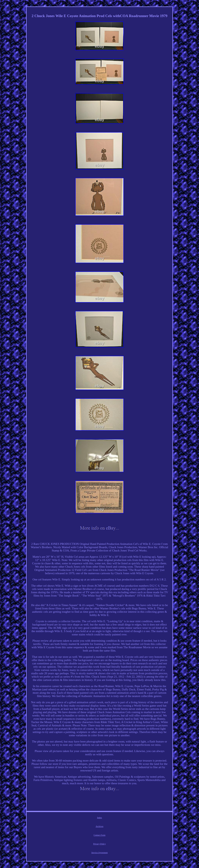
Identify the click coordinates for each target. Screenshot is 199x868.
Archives (99, 826)
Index (99, 817)
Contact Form (100, 835)
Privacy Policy (99, 844)
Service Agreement (99, 852)
